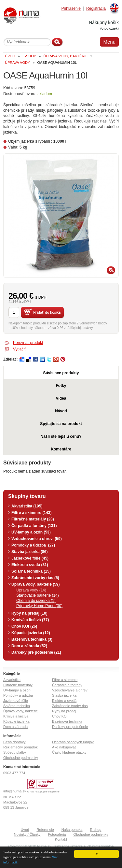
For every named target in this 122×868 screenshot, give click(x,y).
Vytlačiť (19, 349)
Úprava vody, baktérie (20, 711)
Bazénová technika (67, 721)
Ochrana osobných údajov (73, 742)
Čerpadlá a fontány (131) (34, 526)
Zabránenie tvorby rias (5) (35, 578)
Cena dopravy (14, 742)
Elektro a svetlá (64, 701)
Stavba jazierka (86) (29, 552)
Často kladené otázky (69, 752)
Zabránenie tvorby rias (70, 706)
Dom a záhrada (15, 727)
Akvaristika (12, 680)
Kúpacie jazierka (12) (31, 633)
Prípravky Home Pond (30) (39, 606)
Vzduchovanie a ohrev (70, 690)
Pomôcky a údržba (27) (33, 545)
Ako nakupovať (64, 747)
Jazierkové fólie (16, 701)
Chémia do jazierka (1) (36, 601)
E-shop (96, 830)
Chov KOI (60, 716)
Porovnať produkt (28, 343)
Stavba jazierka (64, 695)
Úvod (25, 830)
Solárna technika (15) (31, 571)
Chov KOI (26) (24, 626)
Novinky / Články (27, 834)
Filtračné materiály (18, 685)
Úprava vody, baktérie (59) (36, 584)
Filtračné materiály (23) (33, 519)
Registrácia (96, 9)
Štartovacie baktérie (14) (38, 595)
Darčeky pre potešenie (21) (36, 652)
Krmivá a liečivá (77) (30, 620)
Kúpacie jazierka (16, 721)
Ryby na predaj (64, 711)
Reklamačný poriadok (20, 747)
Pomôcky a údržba (18, 695)
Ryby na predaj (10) (29, 613)
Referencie (45, 830)
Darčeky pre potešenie (70, 727)
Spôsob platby (15, 752)
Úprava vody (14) (31, 590)
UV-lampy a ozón (17, 690)
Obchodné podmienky (21, 758)
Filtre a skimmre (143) (31, 513)
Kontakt (61, 839)
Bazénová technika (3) (32, 639)
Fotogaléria (57, 834)
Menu (109, 42)
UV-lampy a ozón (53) (31, 532)
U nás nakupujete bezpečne (43, 792)
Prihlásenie (71, 9)
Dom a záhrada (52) (29, 646)
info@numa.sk (15, 791)
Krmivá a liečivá (16, 716)
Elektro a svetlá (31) (30, 565)
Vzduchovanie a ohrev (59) (37, 539)
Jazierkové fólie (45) (30, 558)
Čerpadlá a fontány (67, 685)
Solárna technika (17, 706)
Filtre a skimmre (65, 680)
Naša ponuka (72, 830)
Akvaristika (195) (27, 506)
